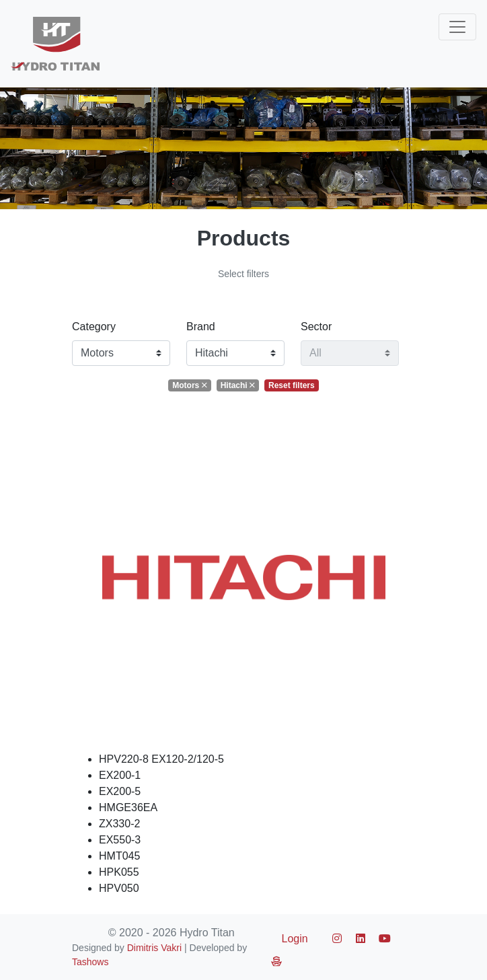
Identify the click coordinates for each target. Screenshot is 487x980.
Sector (316, 327)
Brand (201, 327)
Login (295, 939)
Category (94, 327)
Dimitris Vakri (154, 948)
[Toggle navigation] (457, 27)
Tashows (90, 962)
